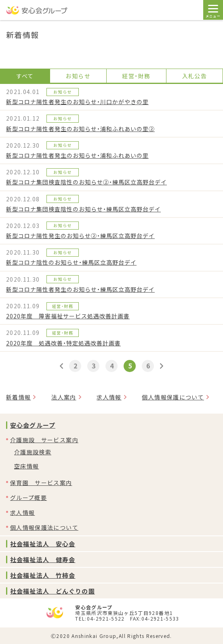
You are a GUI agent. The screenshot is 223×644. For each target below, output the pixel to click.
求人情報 (109, 397)
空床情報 (26, 466)
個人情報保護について (173, 397)
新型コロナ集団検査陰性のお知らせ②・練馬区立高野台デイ (86, 182)
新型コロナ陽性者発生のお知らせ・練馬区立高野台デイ (80, 289)
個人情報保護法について (44, 527)
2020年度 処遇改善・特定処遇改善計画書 (63, 343)
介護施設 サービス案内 (44, 440)
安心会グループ (33, 425)
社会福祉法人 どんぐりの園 (53, 591)
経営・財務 (136, 76)
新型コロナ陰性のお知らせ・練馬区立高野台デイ (71, 262)
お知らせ (78, 76)
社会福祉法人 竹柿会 (43, 575)
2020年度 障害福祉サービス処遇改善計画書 (68, 316)
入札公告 (195, 76)
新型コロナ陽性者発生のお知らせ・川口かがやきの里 (77, 102)
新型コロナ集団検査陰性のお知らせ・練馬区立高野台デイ (83, 209)
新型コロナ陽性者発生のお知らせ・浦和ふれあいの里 (77, 155)
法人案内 (64, 397)
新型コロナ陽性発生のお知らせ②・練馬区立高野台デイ (80, 236)
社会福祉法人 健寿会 (43, 559)
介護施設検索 (33, 452)
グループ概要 (28, 498)
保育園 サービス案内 (41, 483)
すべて (25, 76)
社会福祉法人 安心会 (43, 544)
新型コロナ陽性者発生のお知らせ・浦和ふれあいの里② (80, 129)
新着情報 (18, 397)
